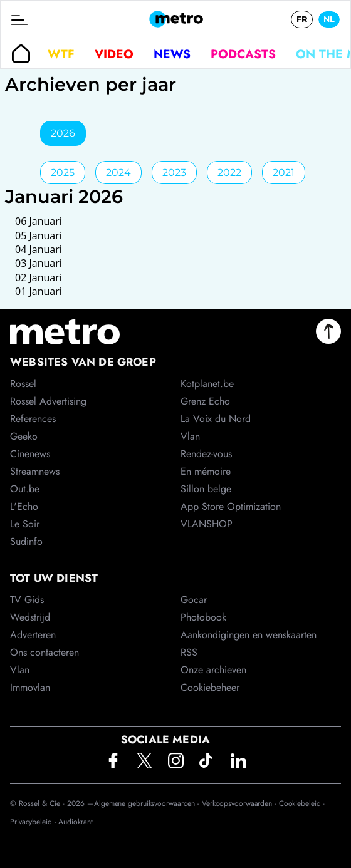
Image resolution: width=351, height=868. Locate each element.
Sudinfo (26, 541)
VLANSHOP (207, 524)
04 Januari (39, 249)
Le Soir (25, 524)
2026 (63, 133)
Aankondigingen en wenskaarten (249, 635)
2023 (174, 173)
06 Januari (39, 221)
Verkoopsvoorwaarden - (240, 803)
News (172, 54)
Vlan (20, 670)
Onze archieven (213, 670)
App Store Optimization (231, 506)
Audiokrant (75, 822)
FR (302, 19)
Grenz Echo (205, 401)
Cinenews (30, 454)
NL (329, 19)
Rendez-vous (206, 454)
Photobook (203, 617)
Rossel (23, 384)
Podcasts (243, 54)
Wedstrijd (30, 617)
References (33, 419)
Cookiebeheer (210, 687)
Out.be (25, 489)
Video (114, 54)
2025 (63, 173)
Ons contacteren (45, 652)
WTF (61, 54)
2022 (229, 173)
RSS (189, 652)
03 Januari (39, 263)
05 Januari (39, 235)
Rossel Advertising (48, 401)
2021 (284, 173)
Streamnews (35, 471)
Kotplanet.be (207, 384)
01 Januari (39, 291)
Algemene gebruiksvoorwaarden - (148, 803)
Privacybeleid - (34, 822)
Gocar (194, 600)
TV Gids (27, 600)
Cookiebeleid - (302, 803)
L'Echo (24, 506)
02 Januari (39, 277)
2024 (118, 173)
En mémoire (206, 471)
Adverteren (33, 635)
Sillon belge (206, 489)
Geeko (24, 436)
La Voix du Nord (216, 419)
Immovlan (30, 687)
